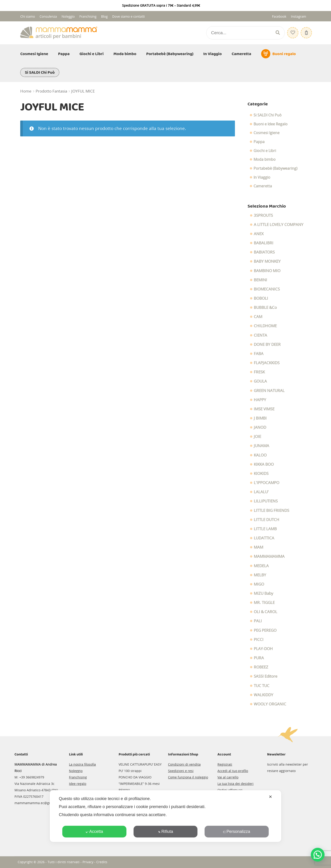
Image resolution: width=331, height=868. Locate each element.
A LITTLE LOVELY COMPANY (279, 225)
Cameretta (241, 54)
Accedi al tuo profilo (233, 771)
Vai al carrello (228, 777)
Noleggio (68, 16)
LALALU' (261, 492)
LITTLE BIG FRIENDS (271, 510)
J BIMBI (260, 418)
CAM (258, 317)
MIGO (259, 584)
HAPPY (260, 400)
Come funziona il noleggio (188, 777)
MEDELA (261, 566)
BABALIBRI (264, 243)
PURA (259, 658)
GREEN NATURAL (269, 391)
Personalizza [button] (237, 831)
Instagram (299, 16)
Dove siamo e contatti (128, 16)
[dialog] (165, 816)
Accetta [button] (94, 831)
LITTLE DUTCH (267, 520)
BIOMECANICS (267, 289)
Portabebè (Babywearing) (170, 54)
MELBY (260, 575)
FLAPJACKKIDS (267, 363)
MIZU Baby (264, 593)
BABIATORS (264, 252)
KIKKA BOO (264, 464)
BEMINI (260, 280)
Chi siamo (28, 16)
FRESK (259, 372)
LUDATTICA (264, 538)
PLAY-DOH (263, 649)
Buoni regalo (284, 54)
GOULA (260, 381)
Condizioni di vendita (184, 764)
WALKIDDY (264, 695)
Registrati (225, 764)
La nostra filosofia (82, 764)
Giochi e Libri (92, 54)
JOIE (257, 437)
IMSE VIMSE (264, 409)
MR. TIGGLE (264, 603)
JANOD (260, 427)
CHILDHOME (265, 326)
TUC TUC (262, 686)
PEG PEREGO (265, 630)
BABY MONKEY (267, 261)
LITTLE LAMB (265, 529)
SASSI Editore (266, 676)
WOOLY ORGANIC (270, 704)
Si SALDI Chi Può (40, 73)
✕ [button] (270, 797)
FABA (259, 354)
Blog (104, 16)
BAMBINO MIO (267, 271)
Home (26, 91)
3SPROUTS (263, 215)
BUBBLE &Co (265, 307)
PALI (258, 621)
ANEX (259, 234)
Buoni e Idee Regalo (271, 124)
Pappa (64, 54)
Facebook (279, 16)
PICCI (259, 640)
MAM (258, 547)
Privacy (88, 862)
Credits (102, 862)
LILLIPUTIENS (266, 501)
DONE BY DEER (267, 344)
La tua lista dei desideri (235, 784)
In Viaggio (213, 54)
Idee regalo (78, 784)
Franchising (88, 16)
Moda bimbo (125, 54)
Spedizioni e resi (181, 771)
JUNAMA (261, 446)
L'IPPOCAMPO (267, 483)
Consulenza (48, 16)
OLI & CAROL (265, 612)
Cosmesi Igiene (34, 54)
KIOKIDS (261, 473)
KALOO (260, 455)
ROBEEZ (261, 667)
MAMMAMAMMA (269, 556)
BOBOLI (261, 298)
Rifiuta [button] (165, 831)
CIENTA (260, 335)
